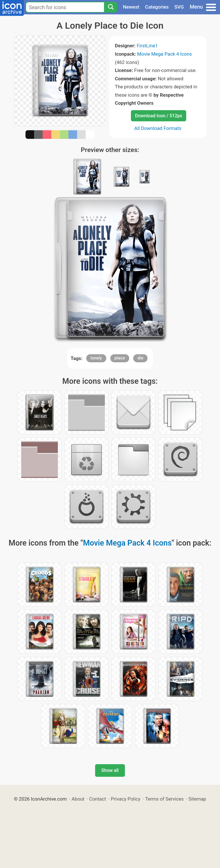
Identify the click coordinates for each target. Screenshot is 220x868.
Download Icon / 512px (158, 116)
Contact (98, 799)
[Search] (111, 7)
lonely (96, 358)
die (140, 358)
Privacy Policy (126, 799)
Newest (131, 7)
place (120, 358)
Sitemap (197, 799)
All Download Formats (158, 128)
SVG (179, 7)
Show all (110, 770)
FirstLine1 (147, 46)
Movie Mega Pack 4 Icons (165, 54)
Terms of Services (164, 799)
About (78, 799)
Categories (157, 7)
